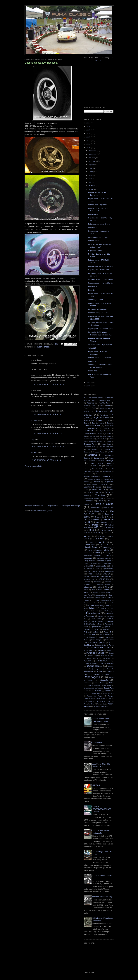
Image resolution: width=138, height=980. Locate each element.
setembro (93, 161)
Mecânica (96, 576)
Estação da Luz (99, 490)
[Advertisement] (45, 486)
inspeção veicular (102, 550)
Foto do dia (93, 361)
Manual (86, 576)
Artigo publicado (101, 417)
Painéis (92, 608)
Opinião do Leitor (90, 603)
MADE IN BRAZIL (94, 574)
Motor (107, 587)
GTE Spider (99, 539)
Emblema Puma (107, 476)
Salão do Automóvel (94, 685)
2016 (89, 126)
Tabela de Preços (95, 696)
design (110, 460)
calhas (106, 428)
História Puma (91, 547)
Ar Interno (104, 415)
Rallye (100, 671)
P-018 (111, 603)
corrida (93, 455)
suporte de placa (108, 693)
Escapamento (109, 482)
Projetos (87, 632)
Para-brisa (103, 608)
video (96, 706)
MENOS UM (104, 579)
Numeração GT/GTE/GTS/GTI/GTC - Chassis (101, 809)
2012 (89, 140)
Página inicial (53, 506)
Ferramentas (96, 508)
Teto (110, 699)
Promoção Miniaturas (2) (98, 309)
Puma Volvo (93, 214)
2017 (89, 123)
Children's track (89, 447)
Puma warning (93, 658)
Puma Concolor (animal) (96, 642)
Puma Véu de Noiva (107, 656)
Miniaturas (88, 587)
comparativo (92, 449)
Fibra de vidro (108, 508)
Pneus (100, 624)
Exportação (88, 501)
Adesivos (90, 403)
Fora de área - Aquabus (97, 205)
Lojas (88, 571)
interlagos (108, 553)
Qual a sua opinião (107, 664)
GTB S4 (97, 533)
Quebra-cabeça (43, 347)
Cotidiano (108, 455)
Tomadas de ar (89, 704)
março (91, 182)
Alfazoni (86, 406)
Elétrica (96, 476)
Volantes (104, 706)
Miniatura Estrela (103, 584)
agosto (92, 165)
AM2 (101, 406)
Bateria (86, 423)
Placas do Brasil (98, 621)
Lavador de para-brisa (92, 563)
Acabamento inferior (95, 398)
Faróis (100, 501)
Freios (109, 517)
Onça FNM (96, 600)
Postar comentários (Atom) (42, 511)
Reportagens (92, 677)
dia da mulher (98, 468)
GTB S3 (87, 533)
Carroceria (93, 436)
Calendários (92, 428)
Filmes (89, 511)
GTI (112, 539)
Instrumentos (88, 553)
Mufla (93, 590)
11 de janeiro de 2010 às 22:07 (47, 433)
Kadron (108, 555)
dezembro (93, 151)
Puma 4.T (107, 632)
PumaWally (102, 661)
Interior (98, 553)
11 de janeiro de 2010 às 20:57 (47, 414)
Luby (32, 440)
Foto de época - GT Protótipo (99, 358)
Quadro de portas (90, 664)
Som (86, 693)
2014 (89, 133)
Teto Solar (88, 701)
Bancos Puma (104, 420)
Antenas (86, 412)
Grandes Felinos (101, 522)
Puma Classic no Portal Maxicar (101, 266)
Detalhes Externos (96, 463)
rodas (111, 683)
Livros (97, 569)
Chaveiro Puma (90, 444)
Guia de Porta (106, 545)
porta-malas (96, 627)
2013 (89, 137)
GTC (106, 533)
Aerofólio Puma (105, 403)
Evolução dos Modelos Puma (94, 498)
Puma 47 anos (90, 634)
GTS (102, 542)
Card (85, 436)
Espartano (105, 484)
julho (91, 168)
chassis (108, 441)
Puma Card (109, 640)
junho (91, 172)
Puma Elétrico (102, 645)
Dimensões (107, 471)
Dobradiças (88, 474)
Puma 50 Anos (106, 634)
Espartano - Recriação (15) (101, 897)
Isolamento (87, 555)
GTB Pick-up (109, 527)
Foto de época (94, 241)
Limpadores (107, 563)
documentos (100, 474)
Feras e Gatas (104, 504)
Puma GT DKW (101, 648)
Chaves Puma (106, 444)
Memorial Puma (89, 579)
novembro (93, 154)
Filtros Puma (99, 511)
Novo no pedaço (100, 595)
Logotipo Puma (108, 569)
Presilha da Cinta (91, 629)
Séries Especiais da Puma (92, 688)
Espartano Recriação (92, 487)
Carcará (108, 433)
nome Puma (88, 595)
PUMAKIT (87, 661)
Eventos (100, 495)
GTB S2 (90, 530)
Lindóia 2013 (101, 566)
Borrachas (110, 423)
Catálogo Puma (95, 441)
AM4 (86, 408)
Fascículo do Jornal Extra (98, 237)
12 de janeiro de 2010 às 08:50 (47, 447)
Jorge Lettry (98, 555)
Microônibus (97, 582)
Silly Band (97, 691)
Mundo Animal (104, 590)
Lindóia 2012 (88, 566)
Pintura (101, 616)
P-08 (107, 606)
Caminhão (89, 431)
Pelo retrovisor (93, 613)
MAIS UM (107, 574)
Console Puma (99, 452)
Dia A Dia (92, 290)
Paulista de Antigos (107, 611)
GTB (96, 527)
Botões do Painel (93, 425)
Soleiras (108, 691)
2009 (89, 382)
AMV (94, 408)
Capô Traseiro (89, 433)
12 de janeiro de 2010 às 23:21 (47, 460)
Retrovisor (87, 683)
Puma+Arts (93, 228)
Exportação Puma (95, 250)
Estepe (111, 490)
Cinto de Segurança (106, 447)
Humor (90, 550)
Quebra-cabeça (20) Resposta (100, 344)
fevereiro (92, 186)
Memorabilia (107, 576)
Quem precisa (97, 669)
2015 (89, 130)
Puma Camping (97, 640)
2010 (89, 148)
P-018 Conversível (95, 606)
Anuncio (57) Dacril (96, 300)
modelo (99, 587)
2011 (89, 144)
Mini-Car (108, 582)
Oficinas (86, 600)
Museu (86, 592)
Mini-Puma (88, 584)
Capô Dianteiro (105, 431)
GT (112, 522)
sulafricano (96, 693)
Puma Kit (110, 650)
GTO (91, 542)
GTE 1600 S (103, 536)
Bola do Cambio (98, 423)
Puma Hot (88, 650)
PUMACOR (95, 785)
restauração (104, 680)
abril (91, 179)
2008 (89, 386)
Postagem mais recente (34, 506)
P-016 (102, 603)
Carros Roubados (89, 439)
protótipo (96, 632)
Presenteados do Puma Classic (100, 283)
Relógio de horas (102, 674)
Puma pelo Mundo (95, 653)
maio (91, 175)
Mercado (87, 582)
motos (86, 590)
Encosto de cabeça (94, 479)
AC (85, 398)
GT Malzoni (94, 525)
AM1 (93, 406)
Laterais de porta (105, 561)
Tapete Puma (101, 699)
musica (96, 592)
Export (109, 498)
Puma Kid (100, 650)
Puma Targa (94, 656)
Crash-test (87, 458)
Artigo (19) (92, 348)
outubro (92, 158)
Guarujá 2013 (89, 545)
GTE (87, 536)
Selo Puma (107, 685)
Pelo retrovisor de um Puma (99, 224)
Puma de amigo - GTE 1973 (99, 313)
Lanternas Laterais (104, 558)
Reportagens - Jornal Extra (99, 270)
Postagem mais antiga (71, 506)
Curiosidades (99, 458)
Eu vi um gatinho (94, 492)
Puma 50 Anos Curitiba (93, 637)
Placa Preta (96, 619)
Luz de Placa (97, 571)
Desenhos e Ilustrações (97, 461)
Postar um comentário (33, 466)
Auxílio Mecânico (89, 420)
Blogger (98, 60)
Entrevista (96, 482)
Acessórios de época (106, 400)
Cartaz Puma (102, 439)
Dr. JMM (34, 420)
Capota (99, 433)
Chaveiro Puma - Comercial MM (101, 279)
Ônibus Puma (107, 600)
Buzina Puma (109, 426)
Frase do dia (100, 517)
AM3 (108, 406)
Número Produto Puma (103, 598)
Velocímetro (101, 704)
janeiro (92, 189)
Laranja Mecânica (89, 561)
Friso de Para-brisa (91, 520)
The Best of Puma (103, 701)
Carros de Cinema (106, 436)
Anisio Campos (106, 408)
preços (108, 627)
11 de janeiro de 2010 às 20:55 (47, 384)
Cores (111, 452)
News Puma (106, 592)
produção (107, 629)
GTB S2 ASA (105, 530)
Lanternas (88, 558)
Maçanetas (109, 571)
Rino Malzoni (100, 683)
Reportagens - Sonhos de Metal (101, 329)
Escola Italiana (92, 484)
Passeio (96, 611)
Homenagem (108, 547)
